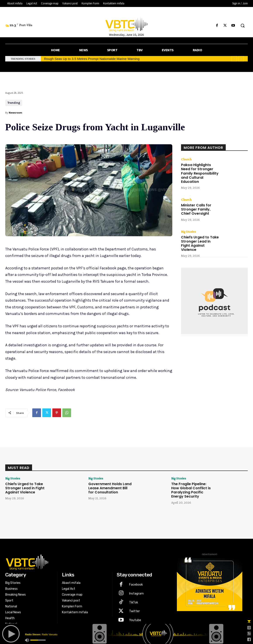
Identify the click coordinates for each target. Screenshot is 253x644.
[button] (243, 25)
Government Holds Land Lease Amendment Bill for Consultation (110, 488)
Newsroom (15, 113)
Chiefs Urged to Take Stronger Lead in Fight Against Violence (200, 244)
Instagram (136, 594)
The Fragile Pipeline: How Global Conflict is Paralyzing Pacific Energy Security (191, 490)
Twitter (134, 611)
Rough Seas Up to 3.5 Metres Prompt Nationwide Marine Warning (92, 59)
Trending (14, 103)
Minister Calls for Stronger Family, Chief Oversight (196, 209)
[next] (241, 59)
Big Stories (188, 232)
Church (186, 159)
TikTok (134, 602)
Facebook (136, 585)
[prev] (234, 59)
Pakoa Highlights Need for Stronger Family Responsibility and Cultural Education (200, 173)
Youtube (135, 620)
